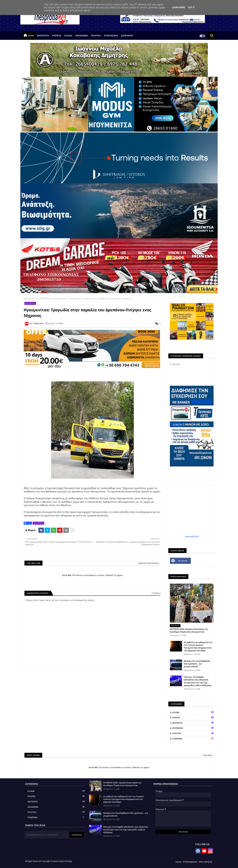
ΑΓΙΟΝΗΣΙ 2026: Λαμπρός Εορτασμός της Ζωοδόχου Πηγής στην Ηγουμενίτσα (189, 630)
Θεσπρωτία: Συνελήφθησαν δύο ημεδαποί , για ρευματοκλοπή (197, 664)
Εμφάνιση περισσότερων (149, 563)
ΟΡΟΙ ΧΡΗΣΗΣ (205, 862)
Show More (208, 755)
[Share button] (72, 530)
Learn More (178, 7)
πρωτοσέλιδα (192, 536)
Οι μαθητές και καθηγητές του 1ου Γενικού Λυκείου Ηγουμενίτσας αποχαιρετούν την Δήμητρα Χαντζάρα (198, 646)
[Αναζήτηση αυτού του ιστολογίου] (48, 835)
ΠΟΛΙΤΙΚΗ (96, 35)
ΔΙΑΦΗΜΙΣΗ (127, 35)
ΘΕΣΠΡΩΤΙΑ (43, 35)
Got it (191, 7)
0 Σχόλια (156, 593)
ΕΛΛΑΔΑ (68, 35)
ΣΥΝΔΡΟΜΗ (193, 739)
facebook (183, 561)
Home (31, 35)
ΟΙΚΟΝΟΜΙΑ (82, 35)
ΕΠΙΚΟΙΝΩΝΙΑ (111, 35)
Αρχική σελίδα (31, 298)
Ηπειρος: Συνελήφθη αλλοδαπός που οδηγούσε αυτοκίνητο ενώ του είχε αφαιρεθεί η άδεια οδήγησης (197, 681)
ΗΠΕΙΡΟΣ (57, 35)
